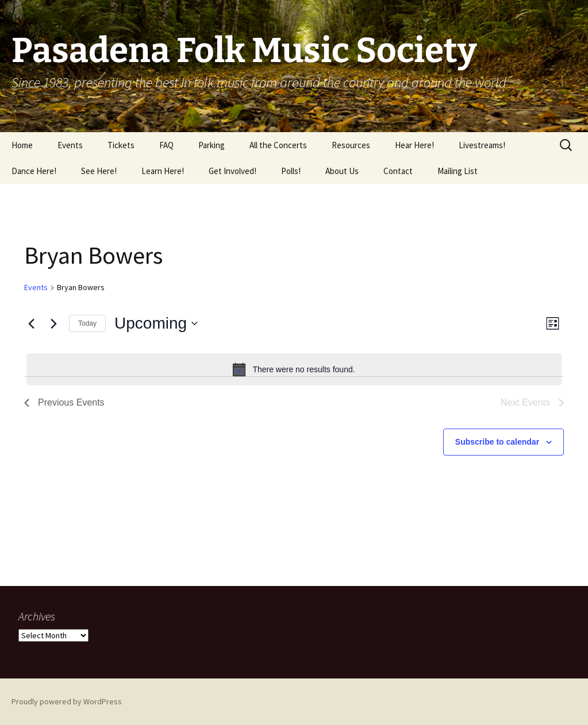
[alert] (294, 369)
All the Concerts (278, 145)
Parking (212, 145)
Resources (351, 145)
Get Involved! (232, 171)
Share (30, 303)
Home (22, 145)
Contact (398, 171)
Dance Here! (34, 171)
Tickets (121, 145)
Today (87, 323)
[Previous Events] (31, 323)
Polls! (291, 171)
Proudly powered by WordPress (67, 701)
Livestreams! (482, 145)
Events (70, 145)
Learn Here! (163, 171)
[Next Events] (53, 323)
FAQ (166, 145)
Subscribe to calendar (497, 442)
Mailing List (458, 171)
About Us (342, 171)
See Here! (99, 171)
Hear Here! (414, 145)
